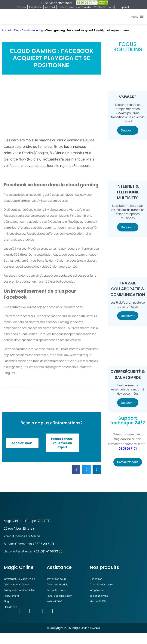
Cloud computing (32, 30)
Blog (16, 30)
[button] (135, 17)
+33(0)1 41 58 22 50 (48, 551)
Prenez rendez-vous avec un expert (63, 443)
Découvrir (128, 130)
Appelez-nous (22, 443)
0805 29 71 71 (128, 448)
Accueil (6, 30)
